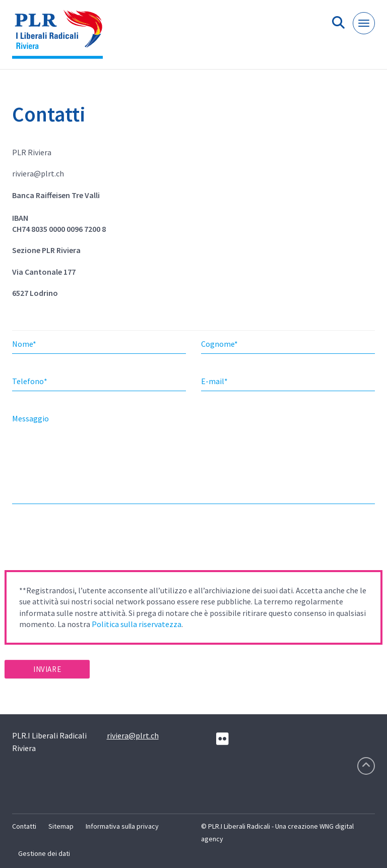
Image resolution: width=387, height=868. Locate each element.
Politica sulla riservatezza (137, 624)
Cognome (219, 344)
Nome (24, 344)
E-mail (214, 381)
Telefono (30, 381)
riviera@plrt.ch (133, 735)
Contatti (24, 826)
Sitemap (61, 826)
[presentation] (81, 540)
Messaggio (30, 418)
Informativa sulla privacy (122, 826)
